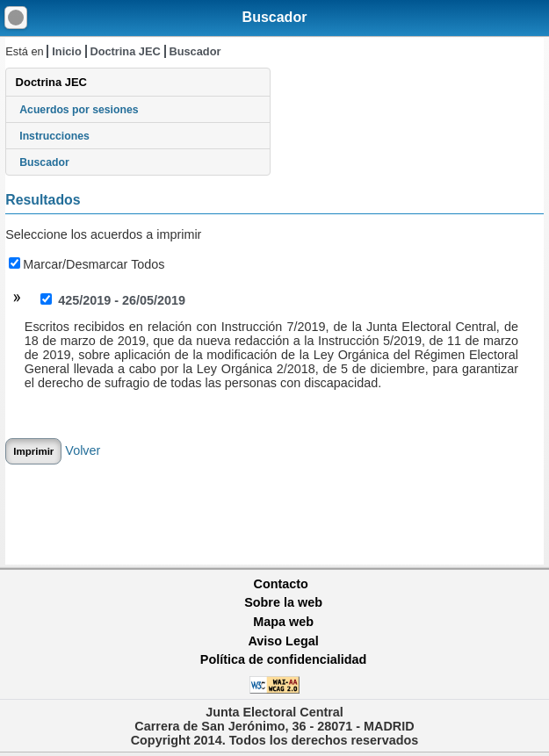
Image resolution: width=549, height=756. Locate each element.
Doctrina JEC (125, 51)
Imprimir (33, 451)
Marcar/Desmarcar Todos (87, 264)
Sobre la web (283, 602)
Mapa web (283, 622)
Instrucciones (54, 136)
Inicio (66, 51)
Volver (83, 450)
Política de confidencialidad (284, 659)
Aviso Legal (283, 641)
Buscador (275, 17)
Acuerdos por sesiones (79, 110)
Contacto (281, 584)
